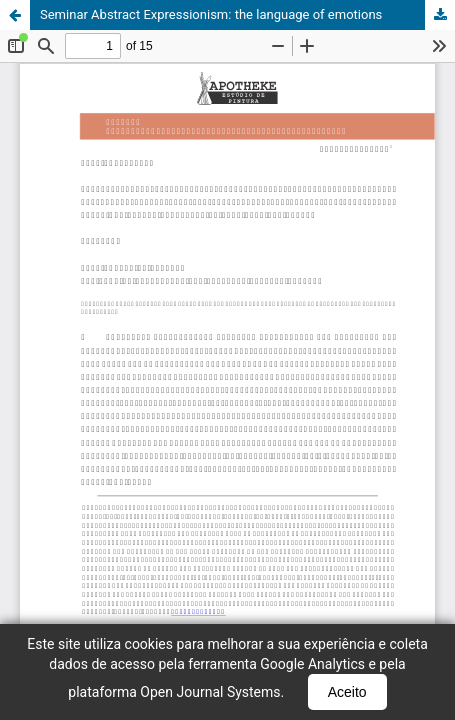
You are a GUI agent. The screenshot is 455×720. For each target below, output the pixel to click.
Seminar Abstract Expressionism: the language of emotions (211, 14)
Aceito (347, 692)
